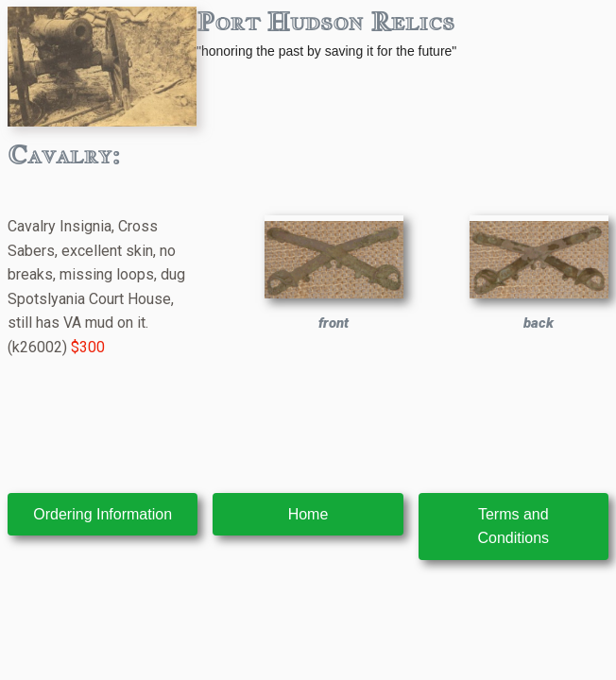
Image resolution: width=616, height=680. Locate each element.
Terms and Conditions (514, 527)
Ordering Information (103, 514)
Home (308, 514)
